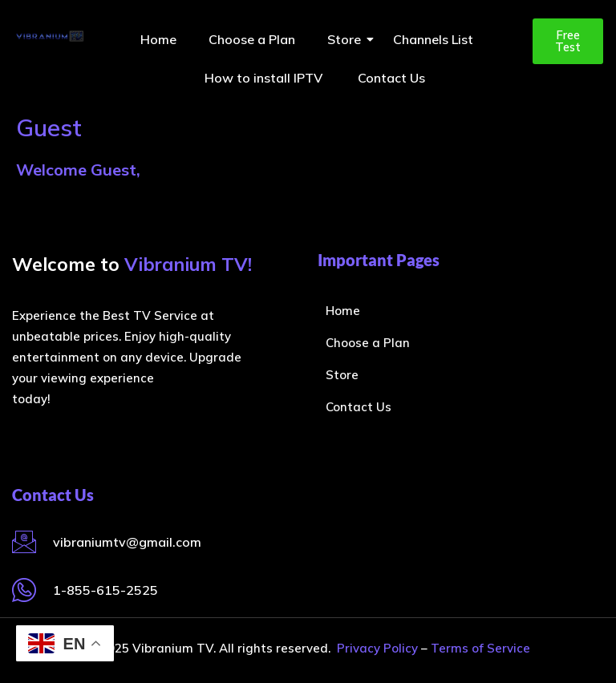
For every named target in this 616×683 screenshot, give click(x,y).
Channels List (433, 39)
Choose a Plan (252, 39)
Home (158, 39)
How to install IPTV (265, 78)
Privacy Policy (377, 648)
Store (348, 39)
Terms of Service (480, 648)
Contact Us (391, 78)
